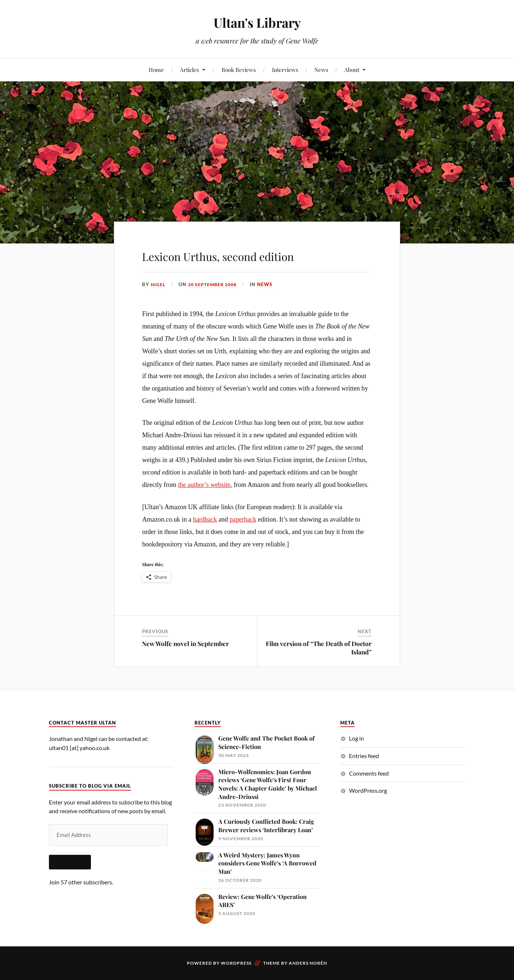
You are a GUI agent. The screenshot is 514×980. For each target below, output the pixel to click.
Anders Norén (308, 963)
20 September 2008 (215, 284)
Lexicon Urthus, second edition (254, 254)
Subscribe (70, 862)
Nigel (158, 284)
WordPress (236, 963)
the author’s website (204, 485)
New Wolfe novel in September (185, 643)
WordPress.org (368, 790)
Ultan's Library (257, 22)
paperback (243, 519)
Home (156, 70)
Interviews (285, 70)
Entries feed (364, 756)
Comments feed (369, 773)
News (321, 70)
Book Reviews (239, 70)
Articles (189, 70)
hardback (205, 519)
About (352, 70)
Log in (356, 738)
